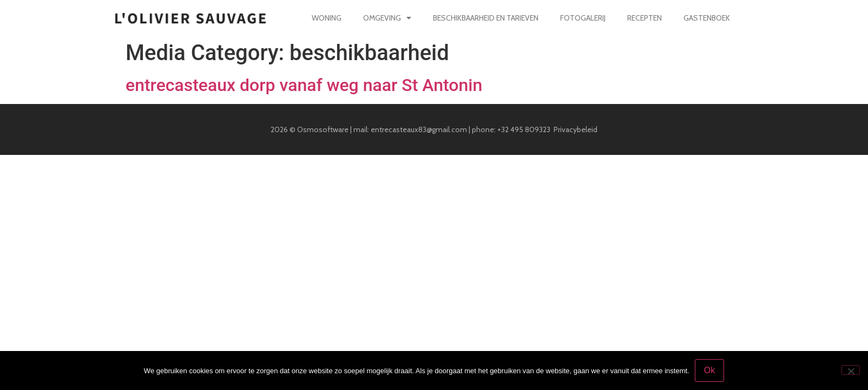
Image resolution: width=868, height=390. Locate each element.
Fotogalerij (582, 18)
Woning (327, 18)
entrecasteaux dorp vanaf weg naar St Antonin (304, 85)
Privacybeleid (576, 129)
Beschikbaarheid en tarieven (486, 18)
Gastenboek (706, 18)
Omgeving (387, 18)
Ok (709, 370)
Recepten (644, 18)
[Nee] (851, 370)
